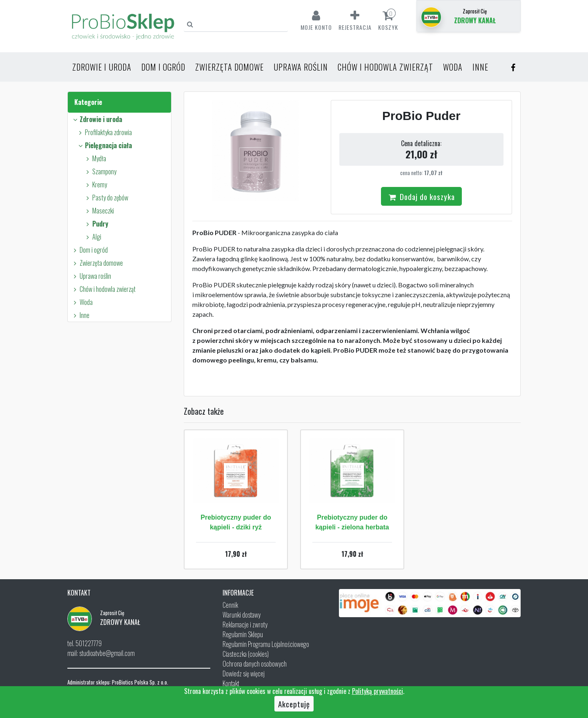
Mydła (95, 158)
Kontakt (231, 683)
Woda (453, 67)
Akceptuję (294, 704)
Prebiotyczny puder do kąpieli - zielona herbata (352, 522)
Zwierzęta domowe (229, 67)
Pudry (96, 224)
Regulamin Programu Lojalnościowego (266, 644)
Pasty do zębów (106, 198)
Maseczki (99, 211)
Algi (92, 237)
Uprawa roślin (301, 67)
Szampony (100, 171)
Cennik (230, 605)
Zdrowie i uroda (102, 67)
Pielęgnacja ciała (104, 145)
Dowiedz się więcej (244, 674)
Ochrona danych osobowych (255, 664)
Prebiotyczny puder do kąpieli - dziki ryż (236, 522)
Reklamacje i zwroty (245, 625)
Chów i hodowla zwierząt (385, 67)
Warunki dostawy (242, 615)
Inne (480, 67)
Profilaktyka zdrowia (104, 132)
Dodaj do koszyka (421, 196)
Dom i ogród (163, 67)
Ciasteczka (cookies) (246, 654)
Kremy (95, 185)
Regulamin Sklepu (243, 634)
